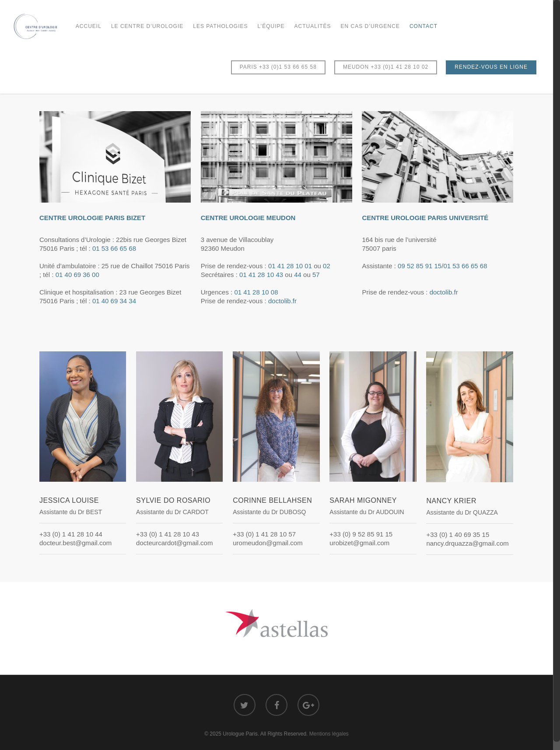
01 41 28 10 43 (261, 275)
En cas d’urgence (370, 26)
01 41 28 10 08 (256, 292)
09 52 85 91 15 (420, 266)
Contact (423, 26)
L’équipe (271, 26)
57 (316, 275)
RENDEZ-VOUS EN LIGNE (491, 67)
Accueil (89, 26)
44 (298, 275)
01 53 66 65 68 (114, 248)
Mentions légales (329, 734)
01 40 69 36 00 (77, 275)
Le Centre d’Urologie (147, 26)
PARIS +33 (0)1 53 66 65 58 (278, 67)
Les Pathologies (220, 26)
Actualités (313, 26)
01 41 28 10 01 (290, 266)
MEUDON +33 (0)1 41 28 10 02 (386, 67)
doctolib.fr (282, 301)
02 (327, 266)
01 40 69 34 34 (114, 301)
